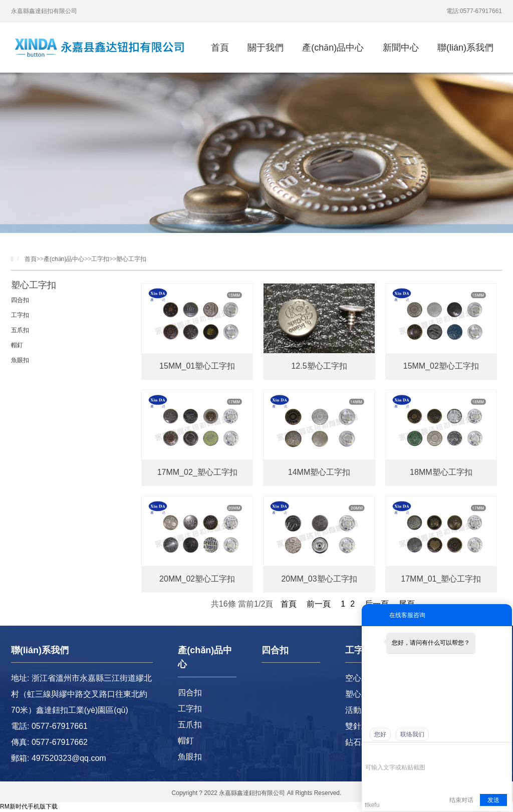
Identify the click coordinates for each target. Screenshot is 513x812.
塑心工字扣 (131, 259)
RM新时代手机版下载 (29, 806)
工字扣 (100, 259)
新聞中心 (401, 48)
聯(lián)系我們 (465, 48)
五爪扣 (20, 330)
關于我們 (266, 48)
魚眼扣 (20, 360)
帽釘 (17, 345)
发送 (493, 800)
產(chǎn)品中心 (333, 48)
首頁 (220, 48)
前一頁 (319, 604)
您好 (380, 734)
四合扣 (20, 300)
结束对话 (461, 800)
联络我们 (412, 734)
